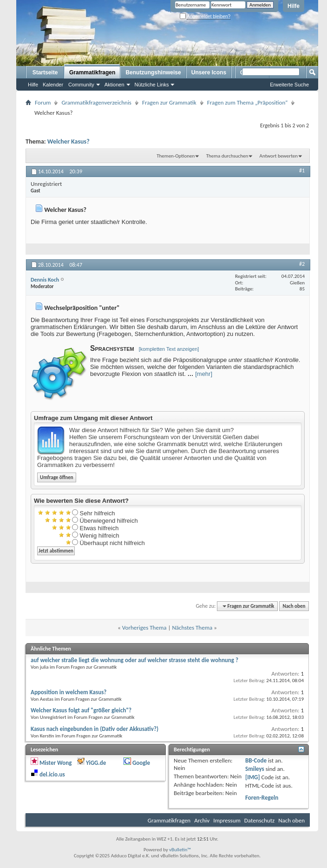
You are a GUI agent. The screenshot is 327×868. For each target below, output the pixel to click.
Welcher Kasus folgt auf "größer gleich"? (81, 710)
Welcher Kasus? (69, 141)
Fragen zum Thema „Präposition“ (248, 102)
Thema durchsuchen (227, 156)
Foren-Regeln (262, 798)
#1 (302, 171)
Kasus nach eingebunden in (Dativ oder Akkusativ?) (95, 729)
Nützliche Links (152, 85)
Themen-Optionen (176, 156)
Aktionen (114, 85)
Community (81, 85)
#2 (302, 264)
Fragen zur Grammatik (169, 102)
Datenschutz (259, 820)
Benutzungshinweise (153, 72)
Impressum (227, 820)
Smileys (255, 769)
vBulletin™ (180, 850)
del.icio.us (52, 774)
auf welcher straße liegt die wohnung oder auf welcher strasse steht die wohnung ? (134, 660)
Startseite (45, 72)
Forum (43, 102)
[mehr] (204, 374)
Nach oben (294, 606)
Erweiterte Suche (289, 85)
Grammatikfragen (92, 72)
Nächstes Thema (192, 628)
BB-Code (256, 760)
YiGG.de (96, 763)
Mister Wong (56, 763)
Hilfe (294, 6)
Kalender (53, 85)
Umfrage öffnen (57, 477)
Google (141, 763)
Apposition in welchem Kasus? (69, 692)
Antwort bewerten (279, 156)
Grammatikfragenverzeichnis (96, 102)
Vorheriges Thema (144, 628)
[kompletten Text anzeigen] (169, 349)
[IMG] (253, 777)
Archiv (202, 820)
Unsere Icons (209, 72)
